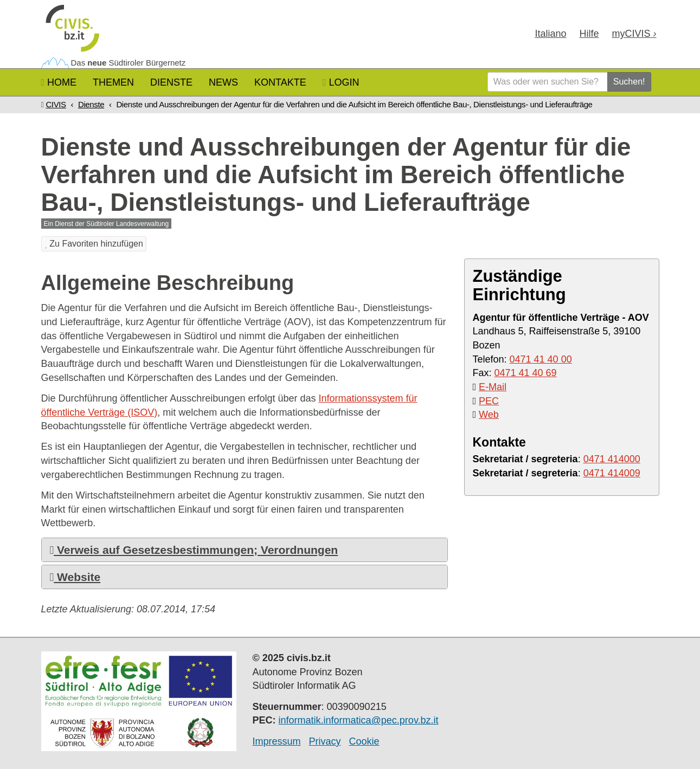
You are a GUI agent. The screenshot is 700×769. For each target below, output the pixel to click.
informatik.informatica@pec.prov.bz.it (359, 720)
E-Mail (493, 387)
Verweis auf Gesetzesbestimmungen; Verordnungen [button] (194, 550)
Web (489, 415)
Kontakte (280, 82)
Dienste (171, 82)
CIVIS (56, 104)
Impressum (277, 741)
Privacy (325, 741)
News (223, 82)
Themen (113, 82)
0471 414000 (612, 459)
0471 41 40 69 (526, 373)
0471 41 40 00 (541, 359)
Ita (550, 34)
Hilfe (589, 34)
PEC (489, 401)
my (634, 34)
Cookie (364, 741)
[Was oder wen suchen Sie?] (548, 82)
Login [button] (341, 82)
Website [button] (75, 577)
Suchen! (629, 82)
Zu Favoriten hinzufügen (94, 244)
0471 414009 (612, 473)
